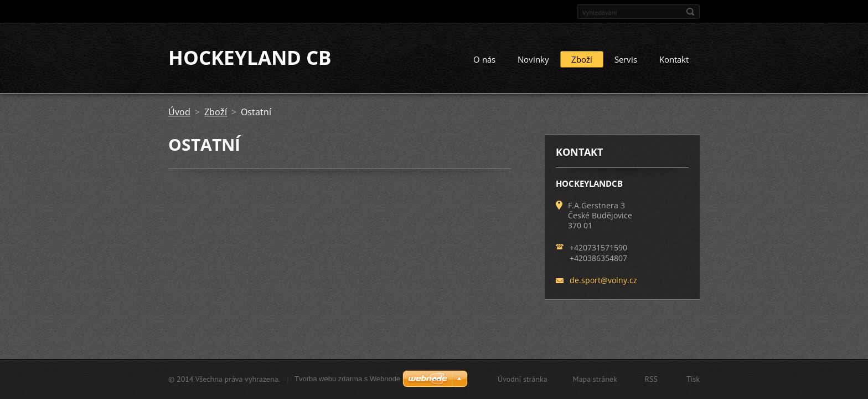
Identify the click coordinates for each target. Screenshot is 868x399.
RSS (651, 379)
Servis (626, 60)
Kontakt (674, 60)
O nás (484, 60)
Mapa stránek (595, 379)
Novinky (533, 60)
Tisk (693, 379)
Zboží (582, 60)
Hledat (690, 12)
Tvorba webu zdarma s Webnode (347, 379)
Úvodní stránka (523, 379)
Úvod (179, 112)
